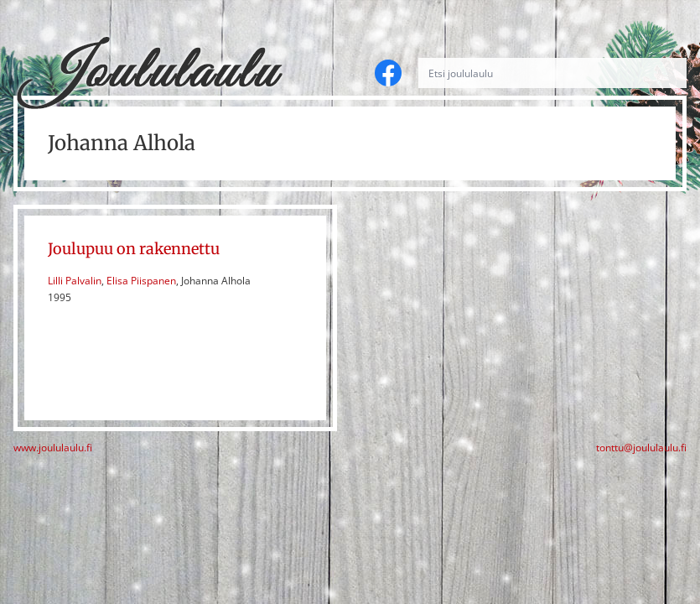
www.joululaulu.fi (53, 448)
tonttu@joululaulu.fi (641, 448)
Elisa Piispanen (141, 281)
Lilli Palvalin (75, 281)
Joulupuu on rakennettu (134, 249)
